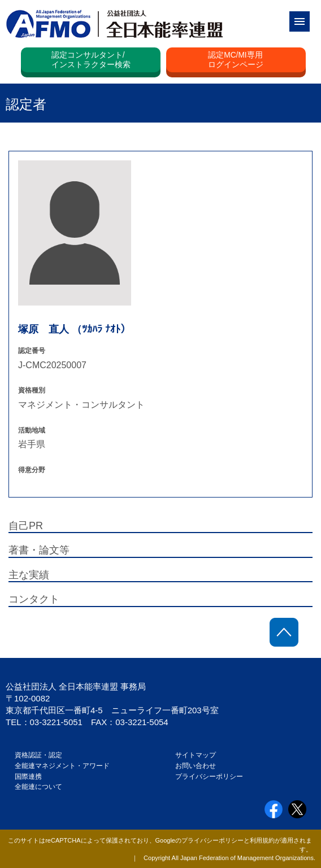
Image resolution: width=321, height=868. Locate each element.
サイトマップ (196, 755)
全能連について (38, 787)
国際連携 (32, 777)
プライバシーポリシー (209, 777)
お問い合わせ (196, 766)
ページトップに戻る (284, 632)
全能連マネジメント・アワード (62, 766)
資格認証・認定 (38, 755)
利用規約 (262, 840)
